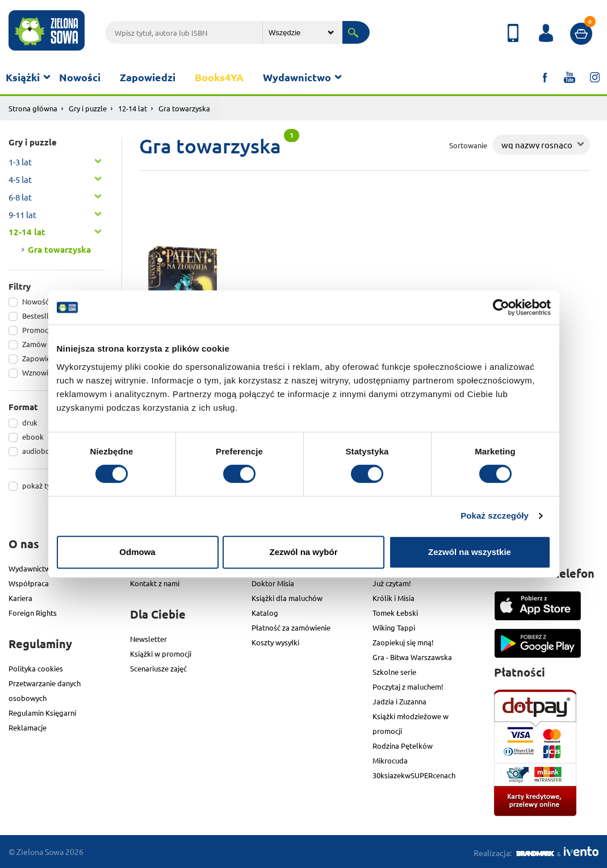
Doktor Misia (273, 583)
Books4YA (219, 77)
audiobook (40, 451)
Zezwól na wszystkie (470, 552)
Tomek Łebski (395, 613)
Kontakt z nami (155, 583)
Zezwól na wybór (303, 552)
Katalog (265, 613)
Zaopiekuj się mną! (403, 642)
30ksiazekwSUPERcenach (414, 775)
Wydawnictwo (297, 77)
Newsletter (148, 639)
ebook (33, 437)
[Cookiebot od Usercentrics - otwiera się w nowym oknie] (501, 307)
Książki (23, 77)
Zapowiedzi (148, 77)
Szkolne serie (394, 672)
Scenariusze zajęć (158, 668)
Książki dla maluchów (287, 598)
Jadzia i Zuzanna (399, 701)
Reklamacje (28, 727)
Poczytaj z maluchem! (408, 687)
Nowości (80, 77)
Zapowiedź (40, 358)
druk (30, 422)
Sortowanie (468, 145)
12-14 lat (133, 108)
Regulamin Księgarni (42, 713)
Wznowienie (42, 372)
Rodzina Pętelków (403, 746)
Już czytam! (392, 583)
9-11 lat (22, 214)
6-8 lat (20, 197)
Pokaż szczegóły (495, 516)
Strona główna (33, 108)
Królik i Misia (393, 598)
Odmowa (137, 552)
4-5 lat (20, 179)
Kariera (20, 598)
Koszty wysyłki (275, 642)
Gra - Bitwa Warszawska (412, 657)
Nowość (35, 301)
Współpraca (29, 583)
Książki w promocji (161, 654)
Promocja (38, 330)
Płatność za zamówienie (291, 627)
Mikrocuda (390, 760)
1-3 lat (20, 162)
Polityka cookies (36, 668)
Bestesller (39, 316)
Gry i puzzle (88, 108)
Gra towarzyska (59, 249)
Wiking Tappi (394, 627)
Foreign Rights (33, 613)
